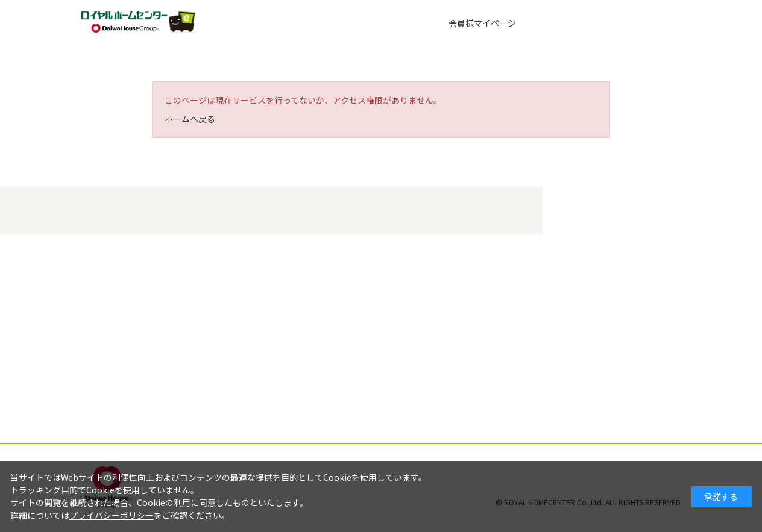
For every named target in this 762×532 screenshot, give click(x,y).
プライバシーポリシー (112, 515)
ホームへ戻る (190, 119)
